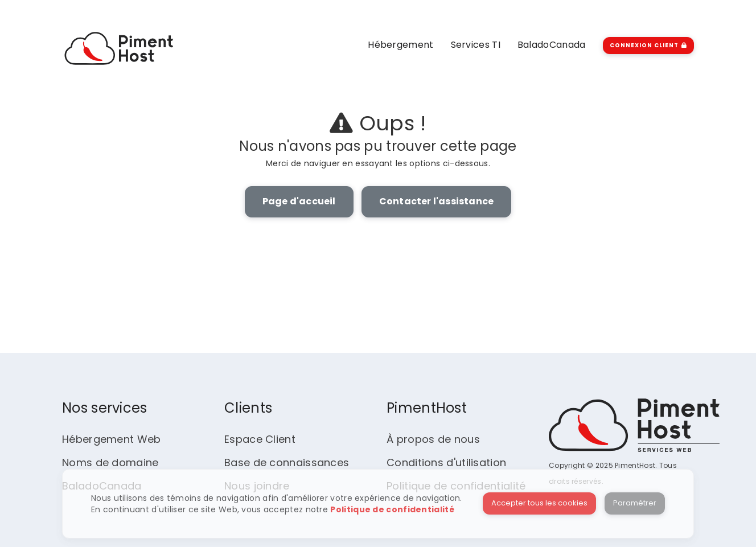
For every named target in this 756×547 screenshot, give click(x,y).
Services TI (476, 45)
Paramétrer (635, 503)
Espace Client (260, 439)
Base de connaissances (287, 462)
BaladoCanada (552, 45)
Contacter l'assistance (436, 201)
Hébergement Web (112, 439)
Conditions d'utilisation (446, 462)
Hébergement (400, 45)
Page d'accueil (299, 201)
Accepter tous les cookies (539, 503)
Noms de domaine (110, 462)
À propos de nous (433, 439)
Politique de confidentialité (392, 509)
